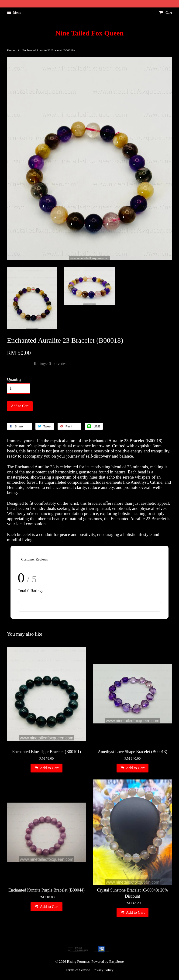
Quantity (14, 379)
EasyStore (117, 961)
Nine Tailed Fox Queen (90, 33)
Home (11, 50)
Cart (165, 13)
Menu (14, 13)
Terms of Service (78, 970)
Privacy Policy (103, 970)
